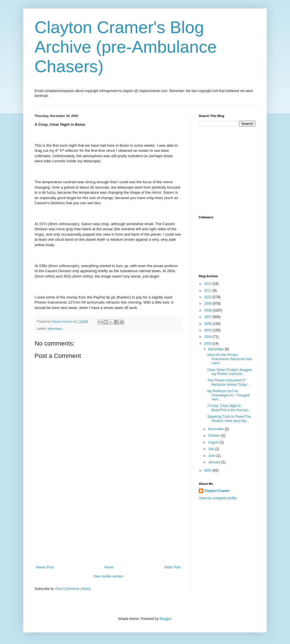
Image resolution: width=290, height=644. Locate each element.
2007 (208, 317)
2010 (208, 297)
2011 (208, 291)
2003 (208, 344)
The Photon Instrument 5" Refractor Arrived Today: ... (230, 382)
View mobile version (108, 576)
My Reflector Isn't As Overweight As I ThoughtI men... (229, 395)
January (215, 462)
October (215, 436)
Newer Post (45, 567)
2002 (208, 470)
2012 (208, 284)
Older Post (172, 567)
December (217, 349)
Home (109, 567)
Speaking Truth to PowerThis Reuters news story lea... (229, 419)
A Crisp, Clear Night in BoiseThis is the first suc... (229, 408)
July (212, 449)
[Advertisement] (108, 523)
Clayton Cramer (217, 491)
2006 (208, 324)
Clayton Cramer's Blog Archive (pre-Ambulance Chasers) (126, 47)
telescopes (55, 329)
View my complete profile (218, 498)
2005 (208, 330)
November (217, 429)
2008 (208, 310)
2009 (208, 304)
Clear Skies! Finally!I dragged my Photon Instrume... (230, 372)
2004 (208, 337)
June (212, 456)
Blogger (165, 619)
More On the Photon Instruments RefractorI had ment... (230, 359)
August (214, 442)
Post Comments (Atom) (73, 589)
